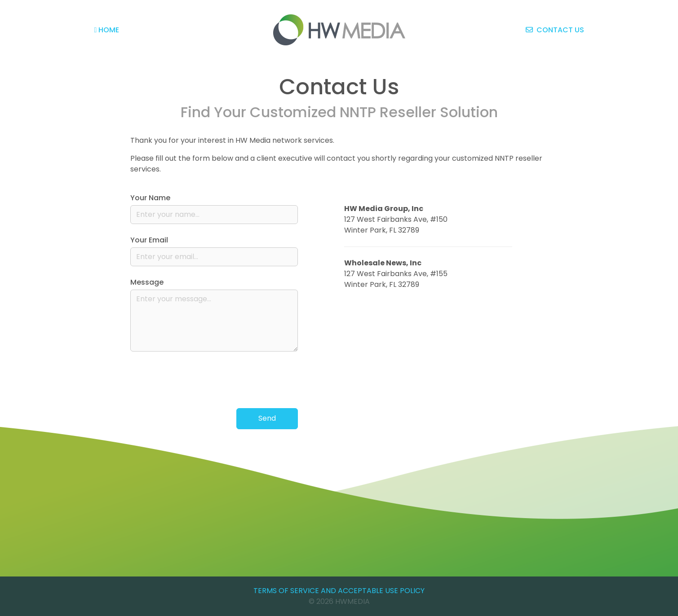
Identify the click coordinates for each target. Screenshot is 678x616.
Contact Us (555, 30)
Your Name (150, 198)
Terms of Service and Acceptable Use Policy (339, 591)
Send (267, 418)
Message (147, 282)
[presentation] (230, 380)
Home (107, 30)
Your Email (149, 240)
